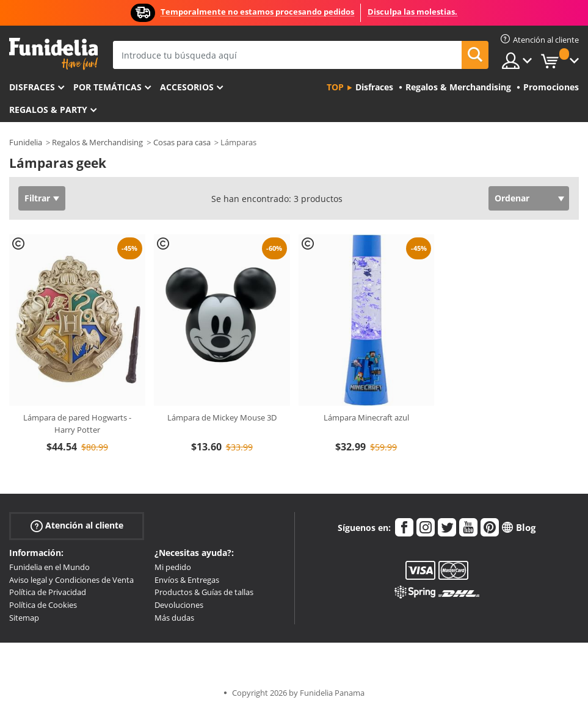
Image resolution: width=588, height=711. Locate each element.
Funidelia (26, 142)
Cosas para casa (182, 142)
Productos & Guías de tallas (204, 592)
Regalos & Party (48, 110)
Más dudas (174, 618)
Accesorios (187, 87)
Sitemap (24, 618)
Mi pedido (173, 567)
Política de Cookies (43, 605)
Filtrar (37, 198)
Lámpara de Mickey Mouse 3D (222, 417)
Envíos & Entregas (187, 580)
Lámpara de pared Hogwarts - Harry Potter (77, 424)
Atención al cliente (77, 525)
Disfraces (32, 87)
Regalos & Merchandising (97, 142)
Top (335, 87)
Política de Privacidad (48, 592)
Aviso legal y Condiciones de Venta (71, 580)
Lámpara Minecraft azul (366, 417)
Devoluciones (179, 605)
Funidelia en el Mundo (49, 567)
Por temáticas (107, 87)
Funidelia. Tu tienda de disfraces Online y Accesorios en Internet (53, 54)
